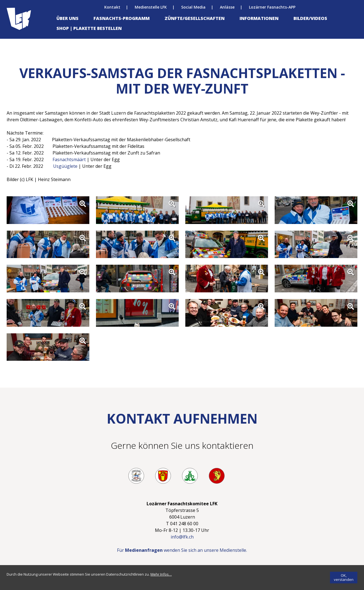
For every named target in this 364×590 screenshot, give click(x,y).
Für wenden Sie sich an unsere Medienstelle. (182, 550)
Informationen (259, 18)
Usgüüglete (65, 166)
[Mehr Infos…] (161, 574)
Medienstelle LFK (151, 7)
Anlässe (227, 7)
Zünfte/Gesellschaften (195, 18)
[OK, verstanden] (344, 578)
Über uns (67, 18)
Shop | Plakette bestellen (89, 28)
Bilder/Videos (310, 18)
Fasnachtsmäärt (70, 159)
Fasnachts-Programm (122, 18)
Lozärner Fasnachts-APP (272, 7)
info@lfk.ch (182, 537)
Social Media (193, 7)
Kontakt (112, 7)
